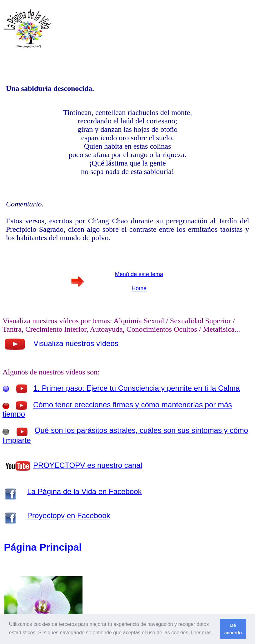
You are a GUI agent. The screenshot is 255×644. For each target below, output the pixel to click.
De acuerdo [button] (233, 629)
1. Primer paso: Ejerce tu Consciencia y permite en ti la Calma (137, 388)
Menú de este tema (139, 274)
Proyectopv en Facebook (69, 515)
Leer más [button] (201, 633)
